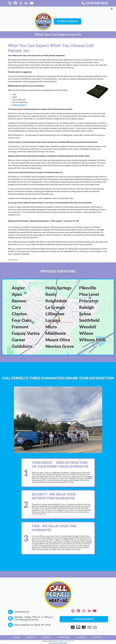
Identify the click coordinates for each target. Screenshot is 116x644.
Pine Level (89, 294)
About (47, 637)
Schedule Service (67, 21)
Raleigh (87, 307)
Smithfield (89, 320)
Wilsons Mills (92, 340)
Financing (64, 637)
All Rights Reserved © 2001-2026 (66, 641)
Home (17, 637)
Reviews (81, 637)
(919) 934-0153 (95, 3)
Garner (19, 340)
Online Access (53, 641)
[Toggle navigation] (58, 9)
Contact (98, 637)
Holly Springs (58, 288)
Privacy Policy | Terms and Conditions (58, 643)
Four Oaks (22, 320)
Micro (51, 327)
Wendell (88, 327)
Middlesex (56, 333)
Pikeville (88, 288)
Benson (19, 301)
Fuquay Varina (26, 333)
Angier (18, 288)
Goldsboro (22, 346)
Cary (16, 307)
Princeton (89, 301)
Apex (17, 294)
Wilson (86, 333)
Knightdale (56, 301)
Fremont (20, 327)
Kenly (51, 294)
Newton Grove (60, 346)
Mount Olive (58, 340)
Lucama (53, 320)
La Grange (55, 307)
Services (31, 637)
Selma (85, 314)
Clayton (19, 314)
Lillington (55, 314)
